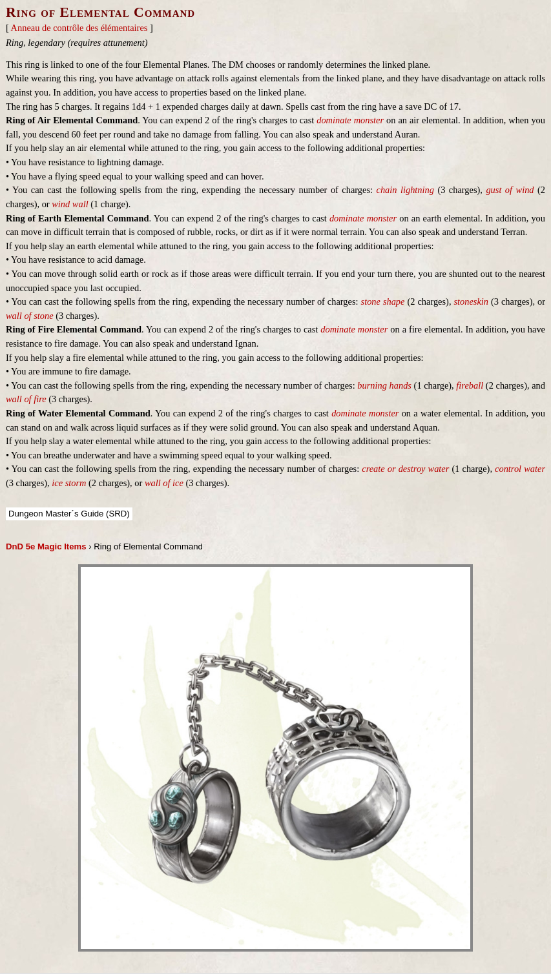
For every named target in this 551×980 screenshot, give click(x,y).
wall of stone (30, 316)
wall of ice (164, 483)
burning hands (384, 385)
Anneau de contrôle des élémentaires (79, 28)
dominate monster (350, 120)
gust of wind (510, 190)
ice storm (69, 483)
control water (520, 469)
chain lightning (405, 190)
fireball (470, 385)
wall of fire (26, 399)
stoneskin (471, 301)
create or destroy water (405, 469)
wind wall (70, 204)
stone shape (383, 301)
